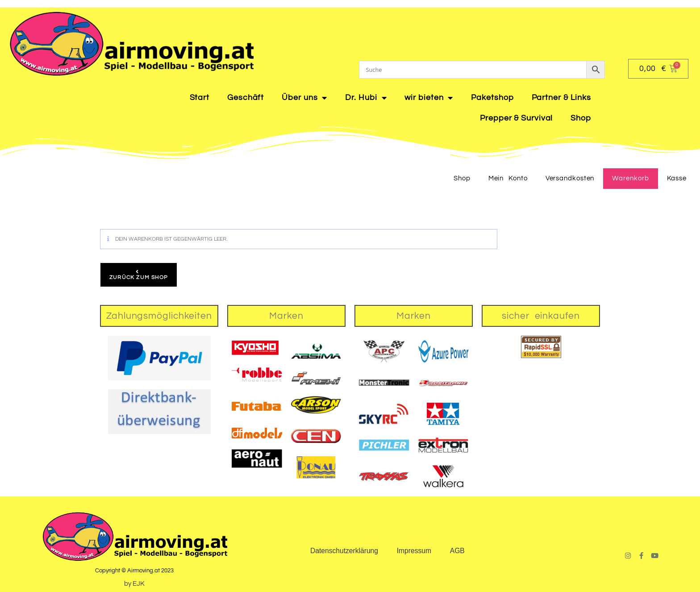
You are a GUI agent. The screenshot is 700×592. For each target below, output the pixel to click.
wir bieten (429, 98)
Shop (581, 118)
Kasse (677, 178)
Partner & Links (562, 98)
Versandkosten (570, 178)
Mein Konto (508, 178)
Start (200, 98)
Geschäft (246, 98)
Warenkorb (630, 178)
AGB (458, 551)
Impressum (414, 551)
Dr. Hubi (366, 98)
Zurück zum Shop (139, 277)
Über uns (304, 98)
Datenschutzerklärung (343, 551)
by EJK (134, 584)
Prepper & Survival (516, 118)
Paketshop (492, 98)
